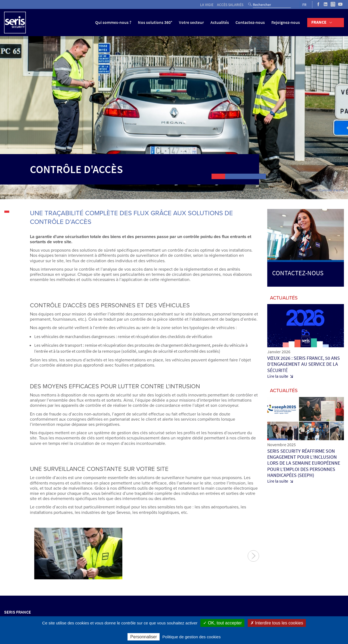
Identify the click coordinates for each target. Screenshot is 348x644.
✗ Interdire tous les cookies (277, 623)
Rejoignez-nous (286, 22)
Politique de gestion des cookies (191, 637)
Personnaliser (144, 637)
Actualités (220, 22)
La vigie (207, 5)
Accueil (311, 190)
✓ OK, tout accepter (222, 623)
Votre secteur (191, 22)
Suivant (253, 556)
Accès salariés (230, 5)
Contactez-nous (250, 22)
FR (304, 5)
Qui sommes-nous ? (113, 22)
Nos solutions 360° (155, 22)
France (319, 22)
